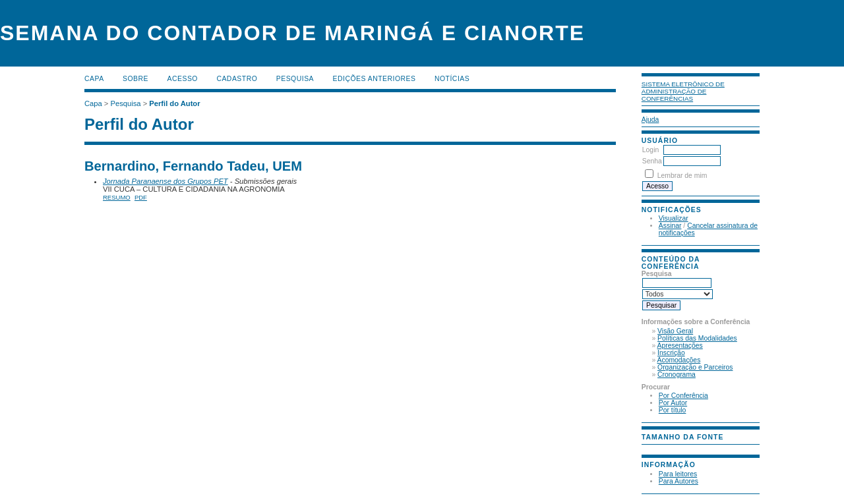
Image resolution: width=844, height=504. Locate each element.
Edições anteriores (375, 79)
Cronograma (677, 375)
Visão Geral (675, 331)
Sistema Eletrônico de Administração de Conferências (683, 91)
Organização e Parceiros (695, 367)
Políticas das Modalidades (697, 338)
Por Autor (673, 403)
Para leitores (678, 474)
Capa (94, 79)
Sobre (136, 79)
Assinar (670, 226)
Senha (652, 161)
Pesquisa (295, 79)
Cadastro (237, 79)
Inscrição (671, 353)
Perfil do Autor (174, 103)
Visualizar (674, 218)
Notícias (452, 79)
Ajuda (650, 120)
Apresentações (680, 346)
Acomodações (679, 360)
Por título (673, 410)
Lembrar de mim (682, 176)
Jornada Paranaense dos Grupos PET (166, 181)
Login (650, 150)
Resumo (117, 197)
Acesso (183, 79)
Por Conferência (683, 396)
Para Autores (678, 481)
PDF (141, 197)
